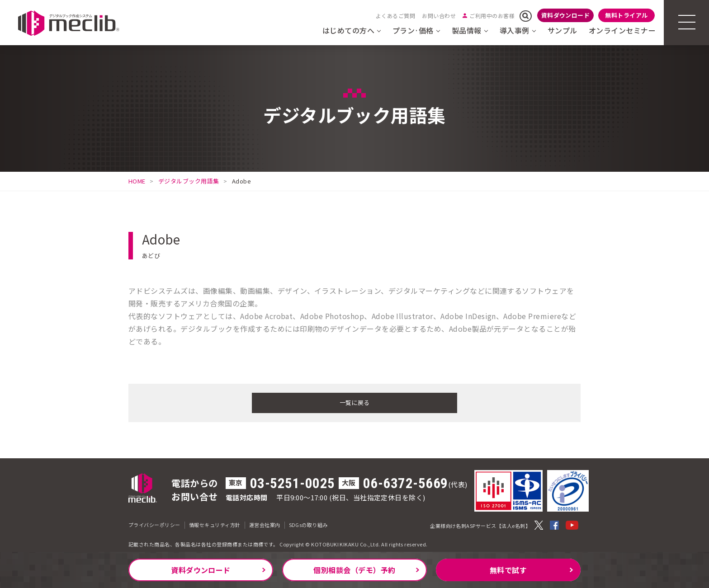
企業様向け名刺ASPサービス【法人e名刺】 (480, 524)
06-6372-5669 (406, 482)
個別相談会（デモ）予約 (354, 570)
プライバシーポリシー (154, 523)
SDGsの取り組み (308, 523)
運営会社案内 (265, 523)
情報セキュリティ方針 (215, 523)
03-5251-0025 (293, 482)
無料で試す (508, 570)
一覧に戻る (354, 402)
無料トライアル (626, 15)
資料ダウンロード (566, 15)
